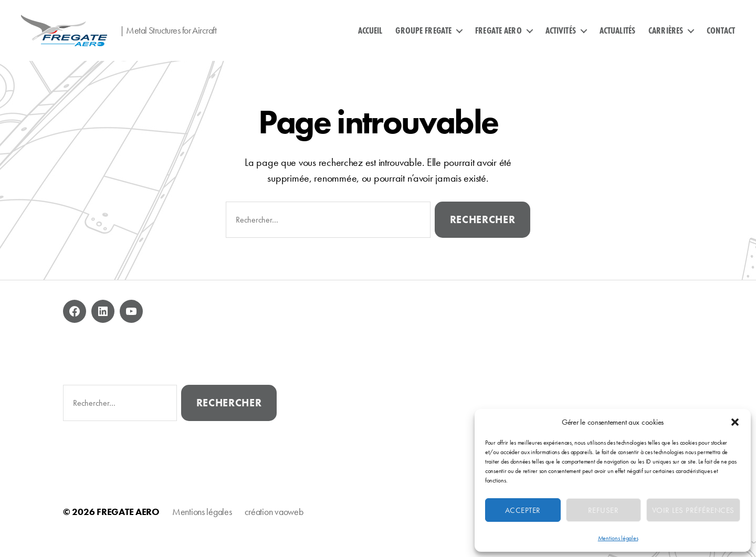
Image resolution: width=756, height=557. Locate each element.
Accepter (523, 510)
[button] (735, 422)
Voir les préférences (693, 510)
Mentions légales (618, 538)
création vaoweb (274, 527)
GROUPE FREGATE (423, 38)
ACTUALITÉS (617, 38)
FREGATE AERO (498, 38)
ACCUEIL (370, 38)
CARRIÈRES (666, 38)
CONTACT (721, 38)
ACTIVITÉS (561, 38)
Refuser (603, 510)
